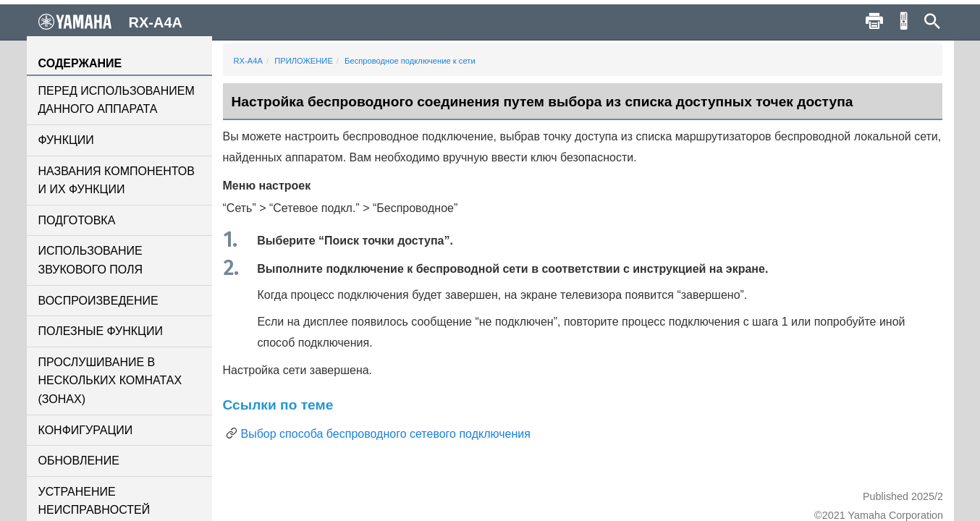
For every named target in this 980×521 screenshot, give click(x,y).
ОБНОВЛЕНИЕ (79, 461)
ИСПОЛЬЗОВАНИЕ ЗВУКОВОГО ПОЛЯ (91, 260)
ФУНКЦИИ (66, 140)
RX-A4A (248, 61)
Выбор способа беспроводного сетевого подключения (386, 434)
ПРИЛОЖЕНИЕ (304, 61)
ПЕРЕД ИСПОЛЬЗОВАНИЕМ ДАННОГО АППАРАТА (117, 100)
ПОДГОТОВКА (77, 220)
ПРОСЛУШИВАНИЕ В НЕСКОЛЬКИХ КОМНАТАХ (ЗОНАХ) (110, 381)
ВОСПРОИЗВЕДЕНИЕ (98, 301)
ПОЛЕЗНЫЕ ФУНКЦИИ (101, 331)
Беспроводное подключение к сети (410, 61)
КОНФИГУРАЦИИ (86, 430)
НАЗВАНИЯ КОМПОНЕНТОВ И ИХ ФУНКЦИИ (117, 181)
